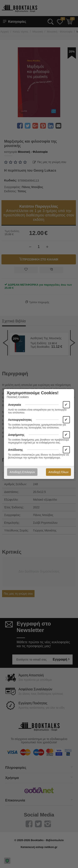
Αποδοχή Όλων (58, 472)
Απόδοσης (16, 450)
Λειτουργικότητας (20, 420)
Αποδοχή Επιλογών (22, 472)
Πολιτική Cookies (18, 397)
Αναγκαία (15, 405)
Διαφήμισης (16, 435)
